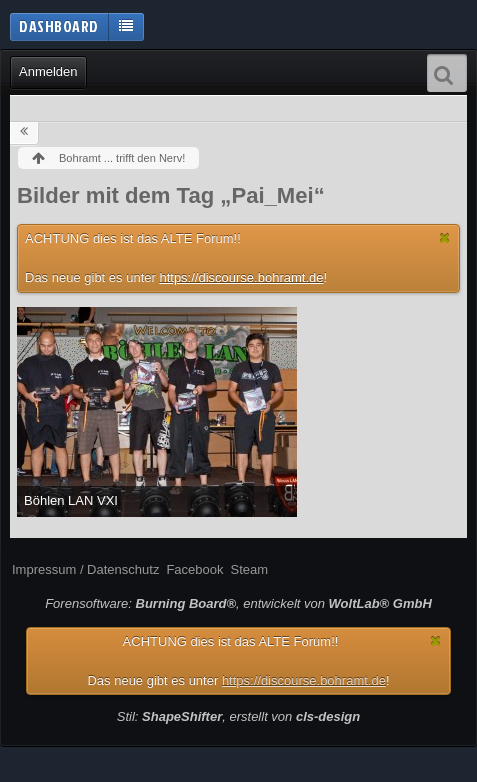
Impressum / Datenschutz (85, 569)
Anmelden (48, 71)
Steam (249, 569)
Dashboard (59, 26)
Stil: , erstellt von (238, 716)
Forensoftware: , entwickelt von (238, 603)
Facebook (194, 569)
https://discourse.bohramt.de (241, 277)
